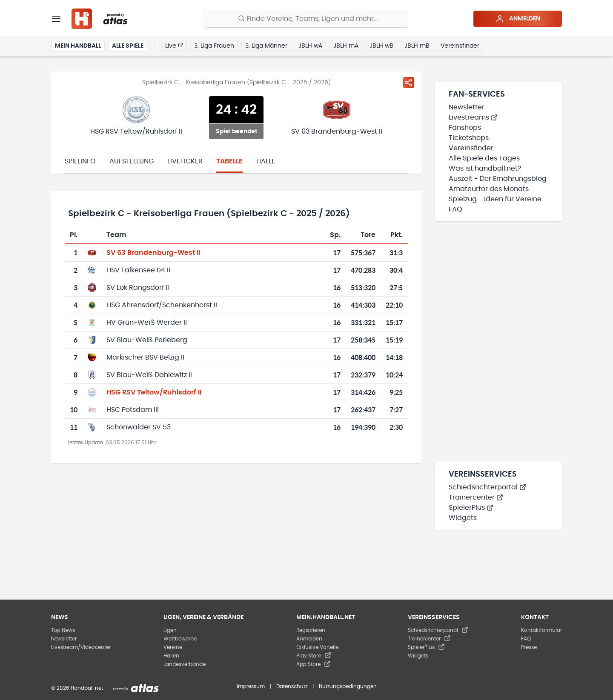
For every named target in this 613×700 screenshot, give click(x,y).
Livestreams (473, 117)
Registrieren (311, 630)
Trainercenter (476, 497)
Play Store (314, 656)
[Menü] (56, 19)
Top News (63, 630)
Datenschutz (292, 686)
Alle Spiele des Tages (484, 158)
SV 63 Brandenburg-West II (153, 253)
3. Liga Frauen (214, 46)
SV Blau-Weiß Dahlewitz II (149, 375)
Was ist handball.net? (485, 169)
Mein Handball (78, 46)
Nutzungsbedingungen (348, 686)
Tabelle (229, 161)
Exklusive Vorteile (317, 647)
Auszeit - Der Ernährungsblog (498, 179)
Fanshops (465, 128)
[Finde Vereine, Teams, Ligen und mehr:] (306, 19)
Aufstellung (132, 161)
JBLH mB (417, 46)
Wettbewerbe (180, 639)
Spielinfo (80, 161)
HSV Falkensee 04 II (138, 270)
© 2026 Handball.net (77, 688)
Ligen (170, 630)
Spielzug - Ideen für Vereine (495, 199)
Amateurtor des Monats (489, 189)
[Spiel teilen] (409, 83)
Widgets (463, 518)
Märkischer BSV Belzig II (145, 357)
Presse (529, 647)
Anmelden (518, 19)
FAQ (455, 209)
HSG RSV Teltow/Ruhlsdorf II (154, 392)
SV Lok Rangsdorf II (138, 288)
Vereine (173, 647)
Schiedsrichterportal (487, 487)
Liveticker (185, 161)
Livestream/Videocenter (81, 647)
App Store (314, 664)
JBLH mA (346, 46)
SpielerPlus (471, 508)
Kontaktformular (541, 630)
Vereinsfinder (460, 46)
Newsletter (467, 107)
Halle (266, 161)
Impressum (251, 686)
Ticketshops (469, 138)
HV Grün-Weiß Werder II (147, 323)
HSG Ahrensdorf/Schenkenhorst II (162, 305)
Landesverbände (185, 664)
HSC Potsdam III (133, 410)
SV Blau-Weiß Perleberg (147, 340)
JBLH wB (381, 46)
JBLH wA (310, 46)
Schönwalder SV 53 (139, 427)
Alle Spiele (128, 46)
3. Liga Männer (266, 46)
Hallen (171, 656)
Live (174, 46)
